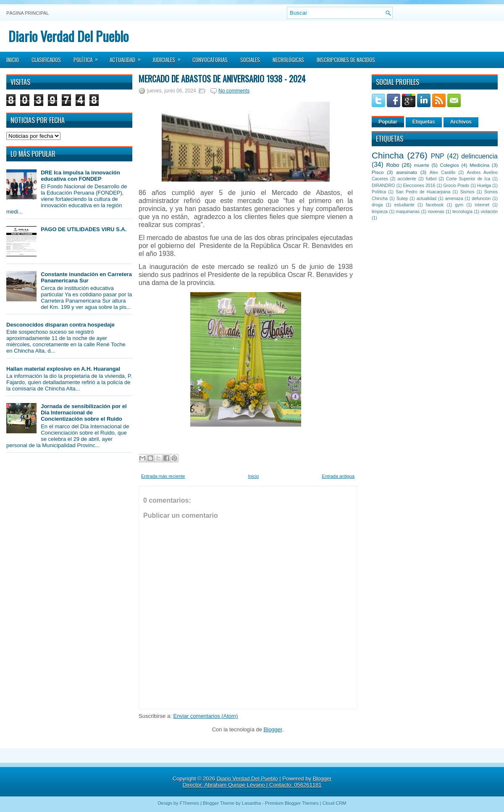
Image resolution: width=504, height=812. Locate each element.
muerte (422, 165)
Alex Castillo (443, 173)
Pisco (378, 172)
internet (482, 205)
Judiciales (169, 57)
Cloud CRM (334, 803)
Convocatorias (210, 60)
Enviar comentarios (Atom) (205, 716)
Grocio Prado (456, 186)
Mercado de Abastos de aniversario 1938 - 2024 (222, 79)
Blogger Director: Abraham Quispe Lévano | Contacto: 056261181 (257, 782)
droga (377, 205)
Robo (392, 165)
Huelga (484, 186)
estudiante (404, 205)
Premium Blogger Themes (292, 803)
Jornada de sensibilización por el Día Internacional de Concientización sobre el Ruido (84, 413)
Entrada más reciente (163, 476)
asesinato (407, 172)
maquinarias (408, 212)
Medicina (479, 165)
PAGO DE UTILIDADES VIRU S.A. (84, 229)
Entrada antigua (338, 476)
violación (489, 212)
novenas (436, 212)
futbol (431, 179)
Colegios (449, 165)
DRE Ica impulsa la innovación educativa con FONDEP (80, 176)
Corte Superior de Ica (468, 179)
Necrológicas (288, 60)
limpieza (380, 212)
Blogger (273, 729)
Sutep (402, 199)
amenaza (454, 199)
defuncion (481, 199)
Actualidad (128, 57)
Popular (388, 122)
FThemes (189, 803)
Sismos (467, 192)
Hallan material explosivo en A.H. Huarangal (63, 369)
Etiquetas (424, 122)
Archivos (461, 122)
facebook (435, 205)
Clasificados (46, 60)
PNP (438, 156)
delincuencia (479, 156)
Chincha (388, 155)
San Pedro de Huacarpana (423, 192)
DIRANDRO (383, 186)
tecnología (462, 212)
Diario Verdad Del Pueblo (68, 36)
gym (459, 205)
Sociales (250, 60)
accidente (407, 179)
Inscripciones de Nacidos (346, 60)
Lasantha (251, 803)
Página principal (28, 13)
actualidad (427, 199)
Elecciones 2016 (419, 186)
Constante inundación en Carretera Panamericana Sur (86, 277)
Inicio (13, 60)
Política (88, 57)
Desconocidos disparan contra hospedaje (60, 325)
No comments (234, 91)
